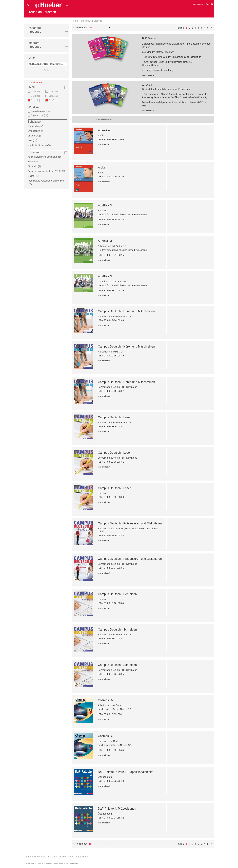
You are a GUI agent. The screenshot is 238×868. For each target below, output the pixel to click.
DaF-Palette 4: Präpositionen (117, 809)
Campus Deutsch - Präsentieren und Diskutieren (130, 523)
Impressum (82, 857)
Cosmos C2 (106, 700)
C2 (54, 100)
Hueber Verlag (196, 4)
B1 (36, 96)
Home (75, 21)
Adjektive (104, 130)
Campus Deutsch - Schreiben (117, 594)
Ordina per (82, 28)
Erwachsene (41, 111)
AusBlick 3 (105, 205)
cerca (46, 70)
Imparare (34, 45)
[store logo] (48, 8)
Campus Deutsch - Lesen (115, 417)
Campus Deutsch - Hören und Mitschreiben (126, 311)
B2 (54, 96)
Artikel (102, 167)
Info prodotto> (104, 145)
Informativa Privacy (36, 857)
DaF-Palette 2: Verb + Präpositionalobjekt (125, 772)
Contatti (209, 4)
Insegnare (34, 30)
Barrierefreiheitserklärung (61, 857)
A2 (54, 91)
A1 (36, 91)
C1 (36, 100)
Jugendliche (40, 115)
